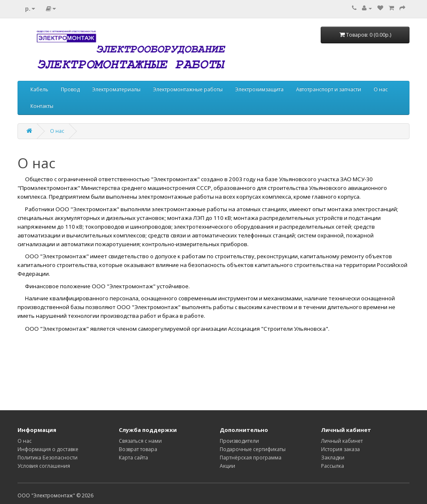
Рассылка (333, 466)
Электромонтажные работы (188, 89)
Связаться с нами (140, 441)
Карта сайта (133, 458)
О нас (381, 89)
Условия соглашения (44, 466)
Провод (70, 89)
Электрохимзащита (259, 89)
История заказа (340, 449)
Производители (239, 441)
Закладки (333, 458)
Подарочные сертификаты (253, 449)
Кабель (39, 89)
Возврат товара (138, 449)
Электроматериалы (116, 89)
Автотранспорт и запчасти (329, 89)
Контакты (42, 106)
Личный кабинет (342, 441)
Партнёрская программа (251, 458)
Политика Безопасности (48, 458)
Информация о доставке (48, 449)
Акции (227, 466)
